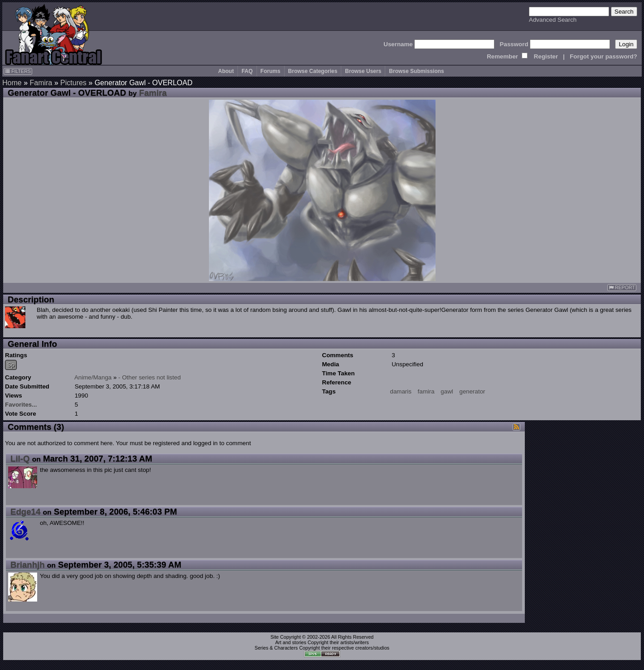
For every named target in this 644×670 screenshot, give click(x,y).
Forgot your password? (603, 56)
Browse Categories (313, 71)
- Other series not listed (150, 377)
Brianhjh (28, 565)
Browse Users (363, 71)
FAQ (247, 71)
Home (12, 83)
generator (472, 391)
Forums (271, 71)
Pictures (73, 83)
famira (426, 391)
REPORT (622, 288)
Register (546, 56)
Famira (41, 83)
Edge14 (25, 512)
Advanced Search (553, 20)
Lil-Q (20, 459)
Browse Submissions (416, 71)
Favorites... (21, 405)
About (226, 71)
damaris (401, 391)
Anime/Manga (93, 377)
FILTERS (18, 71)
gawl (447, 391)
